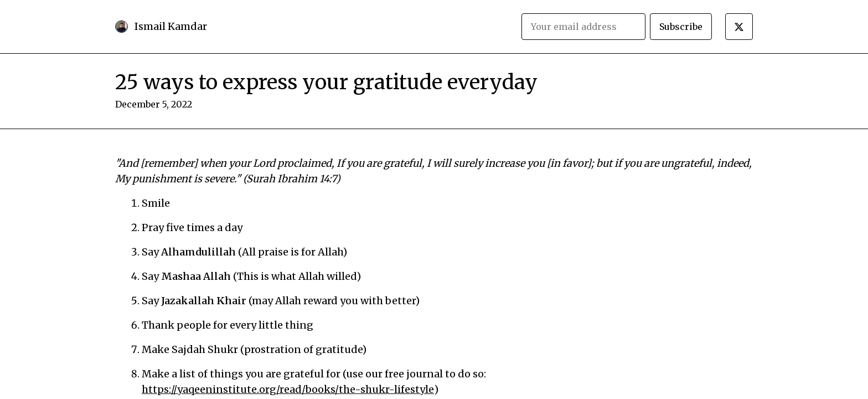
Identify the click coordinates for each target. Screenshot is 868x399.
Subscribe (681, 27)
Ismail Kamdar (171, 26)
